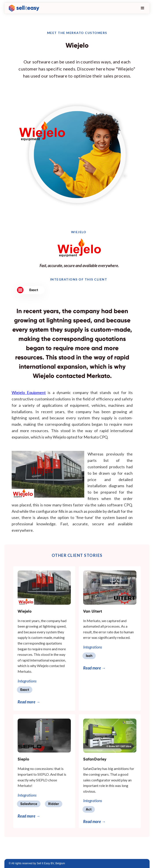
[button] (142, 8)
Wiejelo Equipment (29, 392)
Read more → (29, 702)
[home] (23, 8)
